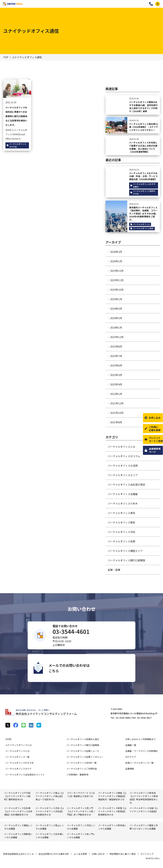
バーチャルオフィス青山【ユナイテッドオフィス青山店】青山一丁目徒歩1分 (50, 796)
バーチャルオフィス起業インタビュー (85, 757)
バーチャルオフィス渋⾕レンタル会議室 (81, 827)
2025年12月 (117, 271)
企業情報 (130, 769)
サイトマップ (147, 854)
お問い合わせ (98, 854)
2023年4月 (116, 384)
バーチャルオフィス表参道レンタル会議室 (112, 827)
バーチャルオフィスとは (122, 447)
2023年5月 (116, 375)
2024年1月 (116, 327)
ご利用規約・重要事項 (77, 775)
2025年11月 (117, 280)
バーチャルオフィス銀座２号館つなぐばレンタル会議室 (144, 827)
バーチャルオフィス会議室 (123, 494)
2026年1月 (116, 261)
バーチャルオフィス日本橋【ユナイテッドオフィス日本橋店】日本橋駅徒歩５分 (18, 811)
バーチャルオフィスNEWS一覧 (81, 763)
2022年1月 (116, 394)
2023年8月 (116, 346)
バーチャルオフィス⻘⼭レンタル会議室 (50, 827)
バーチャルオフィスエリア (123, 475)
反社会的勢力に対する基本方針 (54, 854)
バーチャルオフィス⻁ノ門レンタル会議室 (81, 836)
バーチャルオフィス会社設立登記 (126, 484)
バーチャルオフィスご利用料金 (82, 769)
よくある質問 (80, 854)
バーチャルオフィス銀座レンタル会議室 (18, 827)
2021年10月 (117, 413)
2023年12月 (117, 337)
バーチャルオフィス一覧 (17, 757)
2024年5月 (116, 309)
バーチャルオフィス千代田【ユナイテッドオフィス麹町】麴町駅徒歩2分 (17, 796)
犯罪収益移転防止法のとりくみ (18, 854)
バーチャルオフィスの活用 (123, 466)
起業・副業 (114, 570)
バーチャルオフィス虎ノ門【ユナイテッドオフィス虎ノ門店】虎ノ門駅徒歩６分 (81, 811)
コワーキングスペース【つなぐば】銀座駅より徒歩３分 (81, 794)
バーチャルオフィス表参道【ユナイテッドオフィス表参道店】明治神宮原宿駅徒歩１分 (144, 798)
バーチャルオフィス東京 (122, 513)
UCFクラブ (131, 757)
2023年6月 (116, 365)
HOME (9, 739)
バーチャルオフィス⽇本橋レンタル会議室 (50, 836)
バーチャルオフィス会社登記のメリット (25, 775)
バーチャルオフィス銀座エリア (125, 551)
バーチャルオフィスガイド (18, 769)
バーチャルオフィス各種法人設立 (83, 739)
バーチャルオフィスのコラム (124, 456)
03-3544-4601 (151, 4)
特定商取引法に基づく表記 (123, 854)
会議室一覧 (131, 745)
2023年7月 (116, 356)
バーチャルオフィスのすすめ (20, 763)
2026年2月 (116, 252)
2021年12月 (117, 403)
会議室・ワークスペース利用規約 (141, 751)
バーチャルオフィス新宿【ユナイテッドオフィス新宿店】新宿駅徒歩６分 (112, 811)
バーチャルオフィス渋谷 (122, 532)
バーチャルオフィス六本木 (123, 503)
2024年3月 (116, 318)
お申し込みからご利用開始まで (140, 739)
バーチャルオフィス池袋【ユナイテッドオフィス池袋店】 (144, 810)
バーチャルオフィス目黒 (122, 541)
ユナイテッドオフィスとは (18, 745)
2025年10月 (117, 290)
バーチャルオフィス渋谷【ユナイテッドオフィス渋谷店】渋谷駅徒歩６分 (50, 811)
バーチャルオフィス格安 (122, 522)
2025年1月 (116, 299)
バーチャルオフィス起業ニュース (83, 751)
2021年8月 (116, 422)
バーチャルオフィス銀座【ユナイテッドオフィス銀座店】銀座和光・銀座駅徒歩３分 (112, 796)
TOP (6, 57)
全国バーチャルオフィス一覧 (139, 763)
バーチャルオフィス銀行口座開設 (126, 560)
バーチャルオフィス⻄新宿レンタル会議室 (18, 836)
